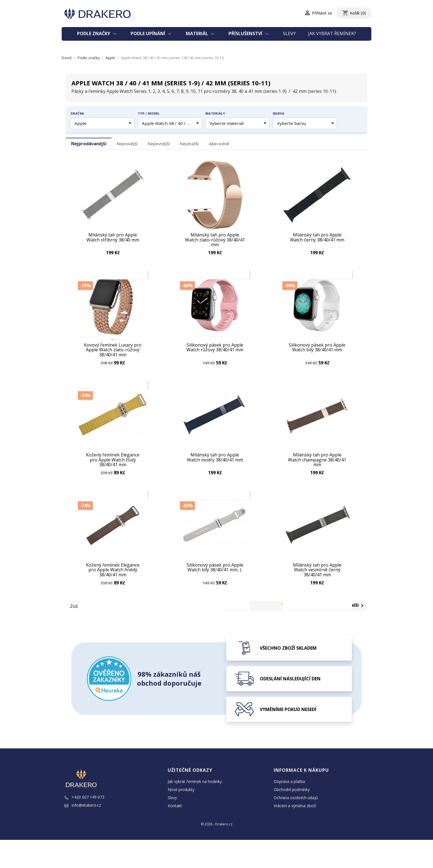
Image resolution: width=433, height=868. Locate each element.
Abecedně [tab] (219, 144)
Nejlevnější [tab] (159, 144)
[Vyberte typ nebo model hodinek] (170, 124)
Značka (77, 113)
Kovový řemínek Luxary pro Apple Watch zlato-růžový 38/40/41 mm (113, 356)
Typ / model (149, 113)
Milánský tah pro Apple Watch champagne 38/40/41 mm (317, 473)
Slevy (289, 33)
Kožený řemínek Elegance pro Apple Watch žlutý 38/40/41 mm (113, 473)
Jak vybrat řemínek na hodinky (195, 810)
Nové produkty (181, 818)
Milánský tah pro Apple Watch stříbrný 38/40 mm (113, 237)
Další (357, 634)
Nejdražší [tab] (189, 144)
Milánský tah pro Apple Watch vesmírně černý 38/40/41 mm (317, 590)
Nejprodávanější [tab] (89, 144)
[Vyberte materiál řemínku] (237, 124)
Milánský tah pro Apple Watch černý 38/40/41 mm (317, 237)
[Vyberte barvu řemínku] (305, 124)
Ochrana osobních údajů (296, 826)
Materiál (198, 33)
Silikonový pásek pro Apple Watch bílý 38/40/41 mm (317, 354)
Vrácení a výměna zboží (295, 834)
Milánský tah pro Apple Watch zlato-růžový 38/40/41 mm (215, 239)
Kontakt (175, 834)
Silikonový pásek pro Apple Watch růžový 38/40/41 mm (215, 354)
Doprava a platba (289, 810)
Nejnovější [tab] (127, 144)
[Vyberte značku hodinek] (102, 124)
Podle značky (94, 33)
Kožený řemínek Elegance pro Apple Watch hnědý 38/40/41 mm (113, 590)
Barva (279, 113)
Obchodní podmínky (292, 818)
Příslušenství (246, 33)
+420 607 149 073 (84, 825)
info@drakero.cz (83, 834)
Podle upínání (148, 33)
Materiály (215, 113)
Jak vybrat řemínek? (332, 33)
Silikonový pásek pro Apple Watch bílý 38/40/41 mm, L (215, 588)
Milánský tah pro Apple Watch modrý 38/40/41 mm (215, 471)
